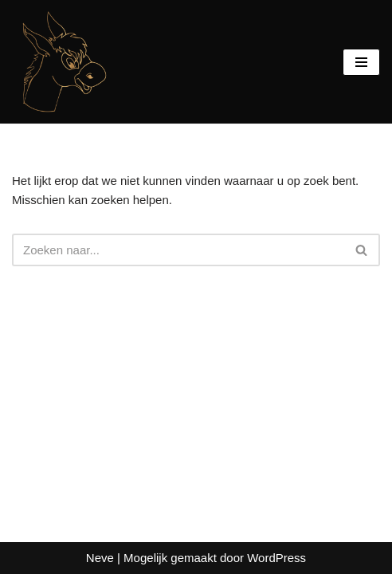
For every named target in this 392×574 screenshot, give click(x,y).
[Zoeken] (178, 250)
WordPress (276, 558)
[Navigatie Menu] (361, 62)
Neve (100, 558)
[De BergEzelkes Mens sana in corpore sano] (60, 62)
